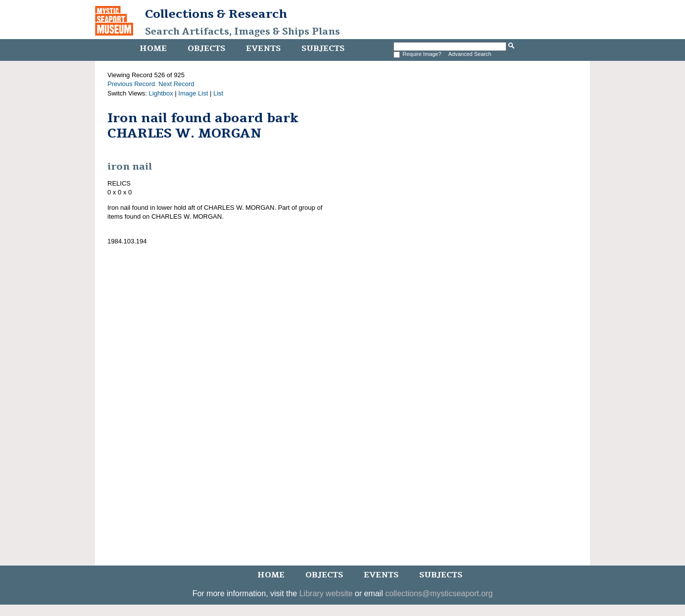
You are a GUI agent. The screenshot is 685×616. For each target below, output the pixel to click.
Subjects (323, 48)
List (218, 93)
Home (153, 48)
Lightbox (161, 93)
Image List (193, 93)
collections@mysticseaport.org (439, 593)
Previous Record (131, 84)
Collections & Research (216, 14)
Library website (326, 593)
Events (263, 48)
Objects (206, 48)
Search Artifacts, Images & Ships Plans (243, 32)
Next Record (176, 84)
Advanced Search (470, 54)
